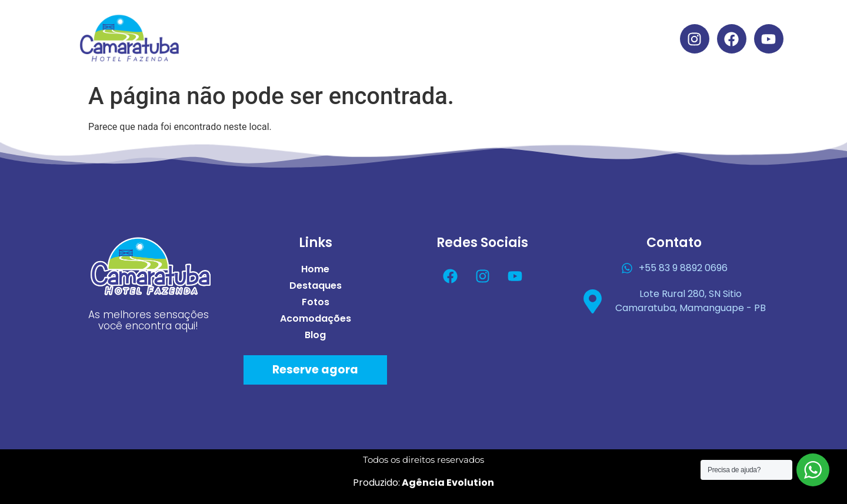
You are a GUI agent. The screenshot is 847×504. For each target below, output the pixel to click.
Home (310, 25)
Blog (436, 52)
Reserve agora (315, 370)
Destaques (381, 25)
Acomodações (534, 25)
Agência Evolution (447, 483)
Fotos (452, 25)
